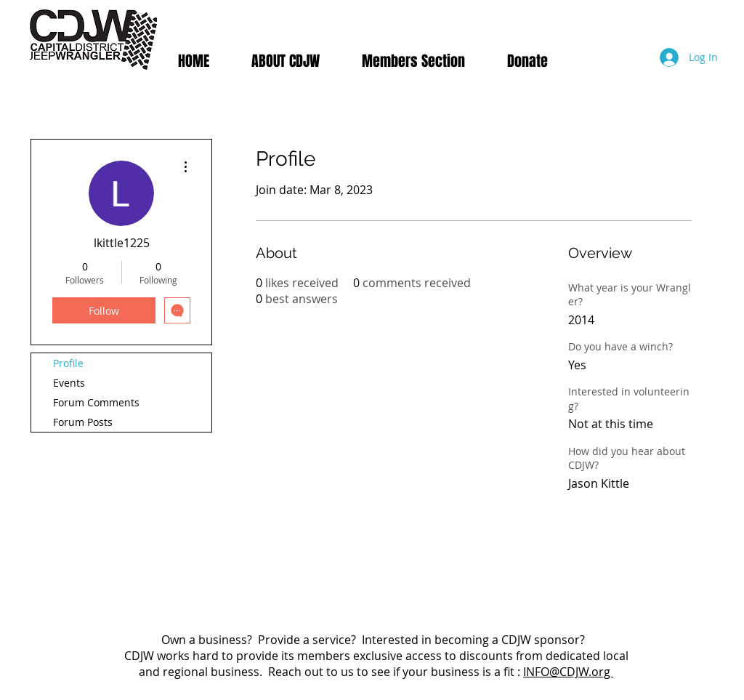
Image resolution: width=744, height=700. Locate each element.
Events (69, 383)
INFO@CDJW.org (568, 672)
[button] (413, 61)
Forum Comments (96, 402)
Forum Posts (83, 422)
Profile (68, 363)
